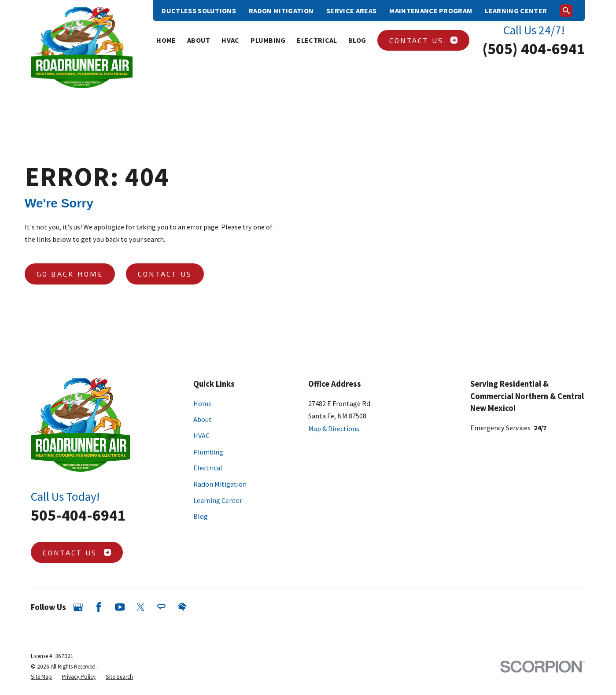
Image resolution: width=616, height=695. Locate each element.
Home (203, 403)
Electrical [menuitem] (317, 40)
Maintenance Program (431, 11)
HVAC (201, 436)
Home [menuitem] (166, 40)
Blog (201, 516)
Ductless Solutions (199, 11)
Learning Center (516, 11)
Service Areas (351, 11)
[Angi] (161, 607)
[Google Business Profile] (78, 607)
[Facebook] (99, 607)
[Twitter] (141, 607)
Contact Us (423, 40)
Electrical (208, 468)
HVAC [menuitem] (230, 40)
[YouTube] (120, 607)
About (203, 419)
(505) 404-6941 (534, 49)
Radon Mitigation (281, 11)
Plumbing (208, 452)
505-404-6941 (78, 515)
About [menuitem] (199, 40)
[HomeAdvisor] (182, 607)
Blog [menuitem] (357, 40)
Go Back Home (70, 274)
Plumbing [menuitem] (268, 40)
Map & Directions (334, 429)
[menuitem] (41, 677)
